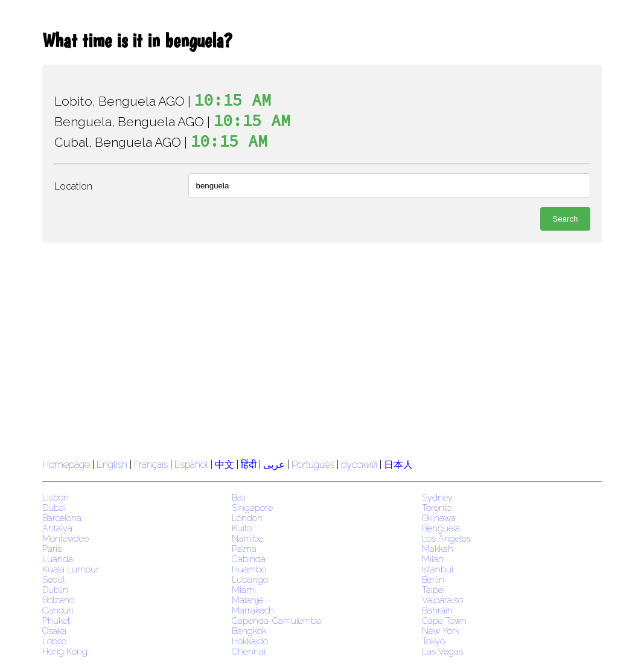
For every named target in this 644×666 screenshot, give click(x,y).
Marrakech (253, 610)
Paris (52, 549)
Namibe (247, 538)
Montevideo (65, 538)
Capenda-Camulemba (276, 620)
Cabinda (249, 559)
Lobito (54, 641)
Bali (239, 497)
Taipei (433, 590)
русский (359, 465)
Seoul (53, 579)
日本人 (398, 465)
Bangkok (249, 631)
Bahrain (437, 610)
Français (151, 465)
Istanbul (438, 569)
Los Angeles (446, 538)
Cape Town (444, 620)
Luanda (58, 559)
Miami (244, 590)
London (247, 518)
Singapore (252, 508)
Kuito (242, 528)
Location (73, 186)
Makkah (438, 549)
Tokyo (433, 641)
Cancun (58, 610)
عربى (274, 465)
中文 (225, 465)
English (112, 465)
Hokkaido (250, 641)
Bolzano (58, 600)
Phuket (56, 620)
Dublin (55, 590)
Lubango (250, 579)
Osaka (54, 631)
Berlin (433, 579)
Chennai (249, 651)
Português (313, 465)
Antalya (57, 528)
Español (193, 465)
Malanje (247, 600)
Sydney (437, 497)
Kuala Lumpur (71, 569)
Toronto (437, 508)
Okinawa (439, 518)
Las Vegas (442, 651)
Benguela (441, 528)
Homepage (66, 465)
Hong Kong (65, 651)
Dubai (54, 508)
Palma (244, 549)
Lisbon (56, 497)
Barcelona (62, 518)
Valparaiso (442, 600)
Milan (433, 559)
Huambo (249, 569)
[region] (322, 349)
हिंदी (249, 465)
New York (441, 631)
